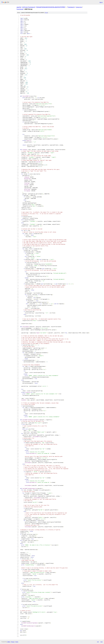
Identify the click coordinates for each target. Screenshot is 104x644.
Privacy (13, 642)
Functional (20, 9)
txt (98, 642)
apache (19, 7)
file (46, 13)
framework (71, 7)
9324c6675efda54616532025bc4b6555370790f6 (51, 7)
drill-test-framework (29, 7)
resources (79, 7)
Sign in (101, 2)
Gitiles (9, 642)
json (101, 642)
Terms (17, 642)
